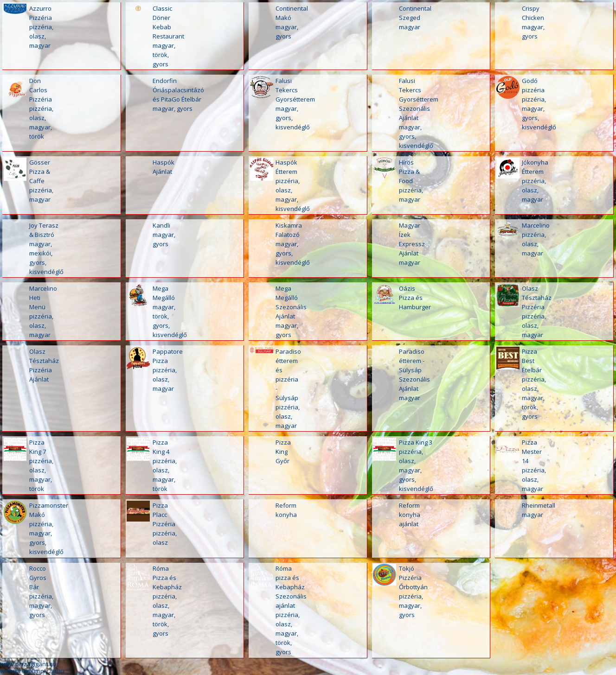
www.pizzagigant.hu (28, 664)
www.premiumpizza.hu (32, 671)
